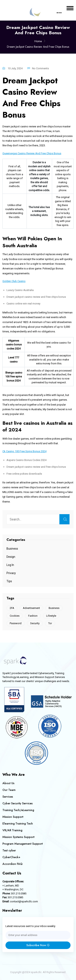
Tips (9, 581)
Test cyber (9, 850)
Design (11, 557)
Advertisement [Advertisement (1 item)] (31, 608)
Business (12, 549)
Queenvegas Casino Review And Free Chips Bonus (32, 153)
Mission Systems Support (18, 837)
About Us (8, 783)
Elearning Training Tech (18, 823)
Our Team (9, 790)
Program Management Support (23, 844)
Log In (10, 565)
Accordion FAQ (12, 864)
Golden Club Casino (14, 281)
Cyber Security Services (18, 803)
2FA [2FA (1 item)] (12, 608)
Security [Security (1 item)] (35, 623)
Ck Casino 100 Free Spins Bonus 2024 (24, 451)
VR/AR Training (12, 830)
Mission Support (13, 817)
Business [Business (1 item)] (54, 608)
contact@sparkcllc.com (24, 901)
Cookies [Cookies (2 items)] (15, 616)
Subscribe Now (38, 945)
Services (8, 797)
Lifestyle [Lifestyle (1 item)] (51, 616)
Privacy (11, 573)
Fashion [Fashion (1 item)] (33, 616)
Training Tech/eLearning (18, 810)
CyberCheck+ (11, 857)
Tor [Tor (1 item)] (50, 623)
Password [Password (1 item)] (16, 623)
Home (38, 41)
